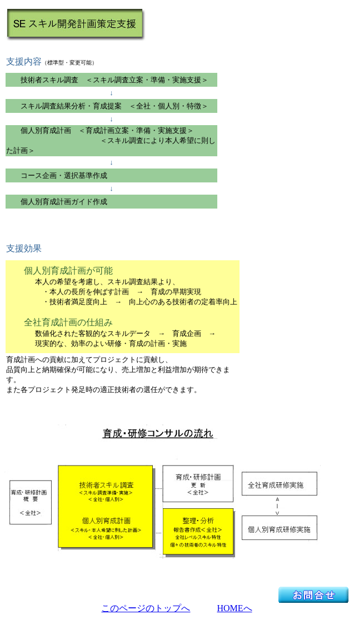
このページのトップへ (146, 608)
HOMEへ (234, 608)
